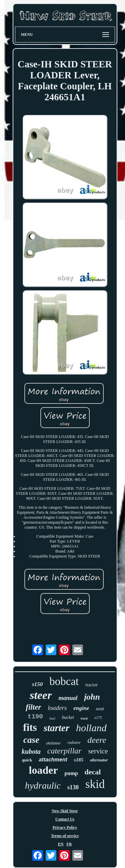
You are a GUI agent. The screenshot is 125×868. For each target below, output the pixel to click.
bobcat (64, 681)
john (92, 697)
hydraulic (43, 785)
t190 (35, 717)
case (31, 740)
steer (41, 695)
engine (81, 708)
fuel (52, 718)
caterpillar (64, 751)
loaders (57, 708)
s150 (37, 684)
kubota (31, 751)
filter (33, 707)
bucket (68, 717)
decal (93, 772)
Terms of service (65, 836)
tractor (91, 685)
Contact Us (65, 819)
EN (61, 844)
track (84, 718)
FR (69, 844)
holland (91, 728)
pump (71, 773)
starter (56, 728)
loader (43, 770)
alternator (99, 760)
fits (30, 727)
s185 (79, 760)
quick (27, 760)
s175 (98, 718)
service (98, 751)
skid (95, 784)
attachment (53, 760)
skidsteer (53, 743)
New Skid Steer (65, 811)
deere (97, 740)
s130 (73, 787)
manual (68, 698)
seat (100, 709)
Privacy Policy (65, 827)
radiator (74, 742)
